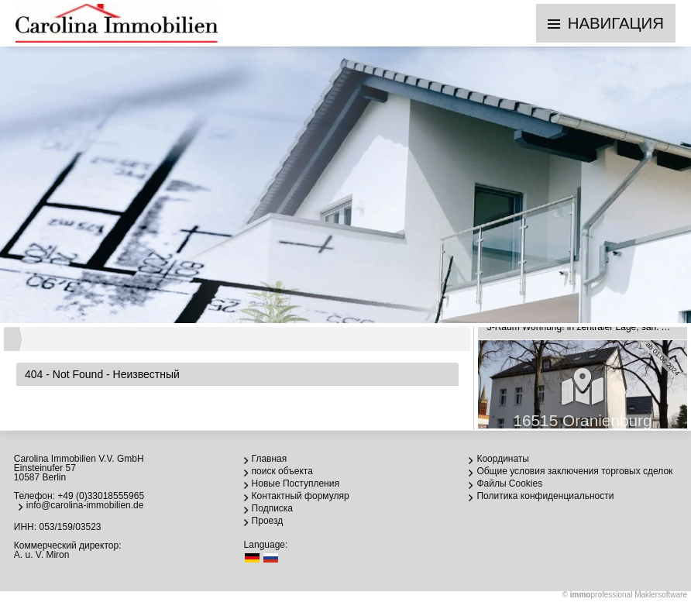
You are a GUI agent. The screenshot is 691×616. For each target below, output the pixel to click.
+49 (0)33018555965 (101, 496)
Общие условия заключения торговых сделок (574, 471)
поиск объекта (282, 471)
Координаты (503, 459)
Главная (270, 459)
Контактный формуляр (301, 496)
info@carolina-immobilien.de (85, 505)
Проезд (268, 521)
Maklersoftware (661, 595)
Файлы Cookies (509, 484)
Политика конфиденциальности (545, 496)
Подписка (272, 508)
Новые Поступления (296, 484)
